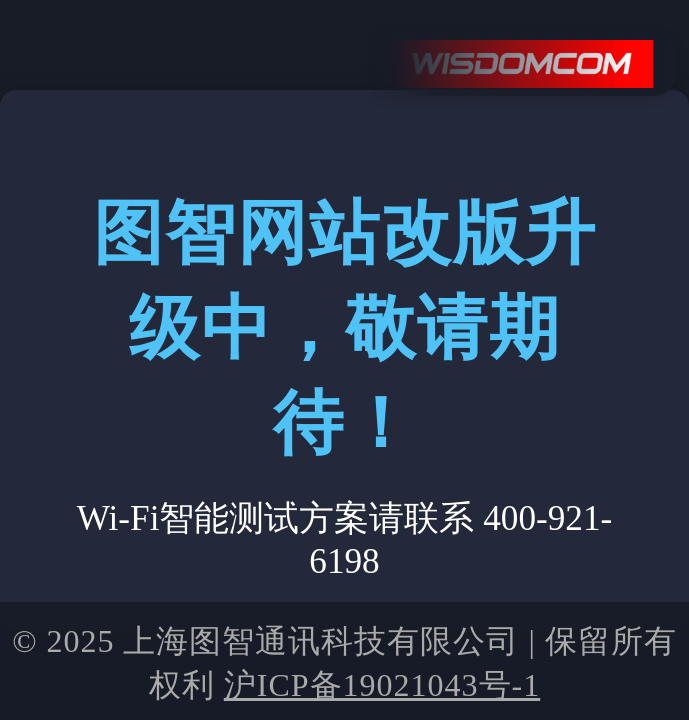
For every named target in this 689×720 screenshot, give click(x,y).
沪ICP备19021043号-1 (382, 685)
